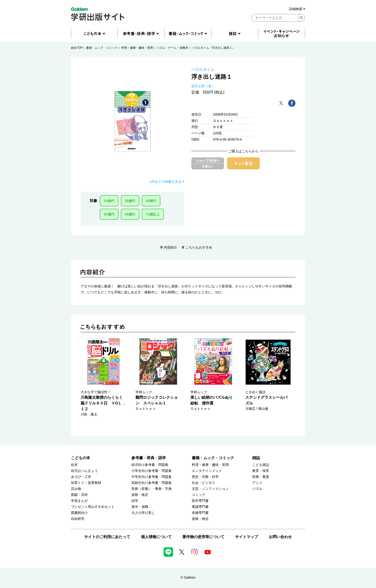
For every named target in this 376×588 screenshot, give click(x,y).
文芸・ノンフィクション (210, 489)
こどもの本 (81, 458)
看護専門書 (200, 507)
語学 (135, 501)
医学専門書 (200, 501)
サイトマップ (247, 537)
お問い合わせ (280, 537)
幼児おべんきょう (84, 471)
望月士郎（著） (203, 86)
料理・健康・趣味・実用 (137, 48)
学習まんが (79, 501)
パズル (257, 489)
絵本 (74, 465)
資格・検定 (140, 495)
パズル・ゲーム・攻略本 (172, 48)
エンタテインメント (207, 471)
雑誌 (256, 458)
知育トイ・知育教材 (86, 483)
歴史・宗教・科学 (205, 477)
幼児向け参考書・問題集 (150, 465)
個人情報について (156, 537)
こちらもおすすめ (199, 247)
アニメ (257, 483)
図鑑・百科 (79, 495)
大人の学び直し (143, 513)
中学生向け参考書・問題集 (152, 477)
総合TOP (77, 48)
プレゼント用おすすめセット (93, 507)
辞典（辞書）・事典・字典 (152, 489)
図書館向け (79, 513)
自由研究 (78, 519)
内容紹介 (170, 247)
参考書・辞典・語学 (149, 458)
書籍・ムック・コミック (102, 48)
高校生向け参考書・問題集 (152, 483)
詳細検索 (297, 9)
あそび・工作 (81, 477)
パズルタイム (203, 69)
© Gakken (188, 577)
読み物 (76, 489)
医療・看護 (261, 477)
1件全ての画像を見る (167, 182)
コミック (199, 495)
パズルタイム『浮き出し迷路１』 (213, 48)
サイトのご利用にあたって (107, 537)
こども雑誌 (261, 465)
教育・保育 (261, 471)
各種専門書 (200, 513)
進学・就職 (140, 507)
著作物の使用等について (203, 537)
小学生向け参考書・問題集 (152, 471)
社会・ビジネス (204, 483)
